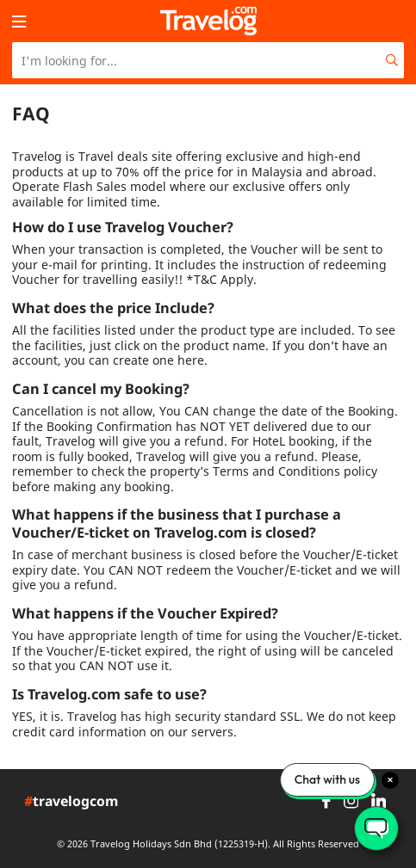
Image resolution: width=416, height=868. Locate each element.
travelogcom (71, 802)
